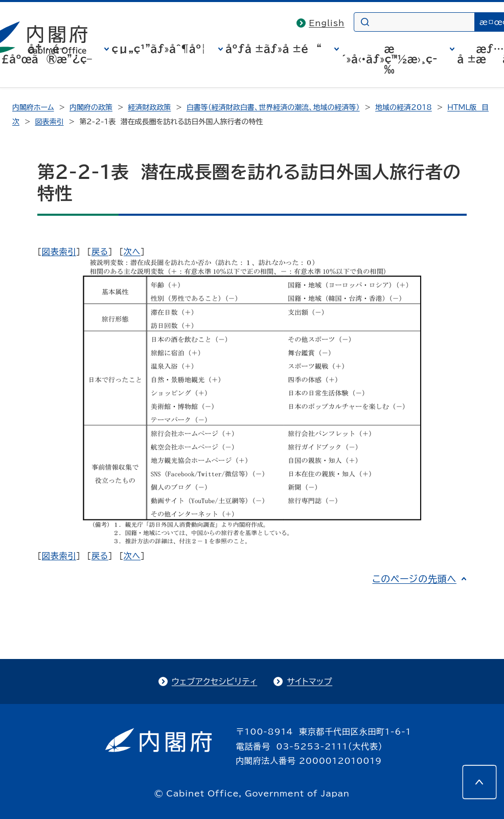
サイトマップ (310, 681)
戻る (100, 252)
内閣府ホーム (33, 107)
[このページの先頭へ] (479, 782)
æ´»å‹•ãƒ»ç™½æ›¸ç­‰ (390, 59)
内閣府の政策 (91, 107)
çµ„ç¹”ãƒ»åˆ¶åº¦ (158, 49)
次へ (132, 252)
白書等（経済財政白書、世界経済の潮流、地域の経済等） (273, 107)
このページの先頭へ (414, 579)
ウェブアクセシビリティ (214, 681)
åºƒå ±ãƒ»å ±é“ (273, 49)
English (327, 23)
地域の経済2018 (404, 107)
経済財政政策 (149, 107)
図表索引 (49, 122)
